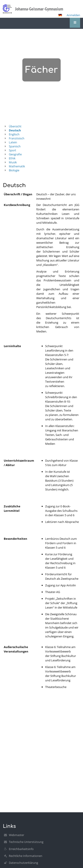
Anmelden (73, 15)
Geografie (15, 154)
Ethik (12, 158)
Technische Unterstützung (26, 842)
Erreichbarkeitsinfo (21, 849)
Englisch (14, 134)
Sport (13, 150)
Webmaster (16, 835)
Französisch (17, 138)
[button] (60, 15)
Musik (13, 162)
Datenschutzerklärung (23, 863)
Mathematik (17, 166)
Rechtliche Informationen (26, 856)
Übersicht (15, 126)
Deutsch (15, 130)
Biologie (14, 170)
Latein (13, 142)
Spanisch (15, 146)
